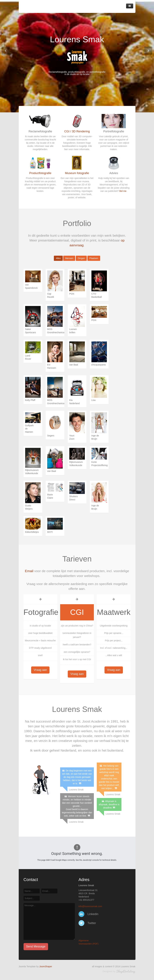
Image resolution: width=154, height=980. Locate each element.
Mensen (69, 258)
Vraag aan (40, 670)
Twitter (87, 923)
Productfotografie (40, 173)
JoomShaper (46, 966)
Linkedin (88, 914)
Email (29, 571)
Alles (58, 258)
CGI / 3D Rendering (77, 131)
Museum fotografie (77, 173)
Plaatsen (94, 258)
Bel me (123, 191)
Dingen (81, 258)
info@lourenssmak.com (90, 906)
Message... (49, 921)
